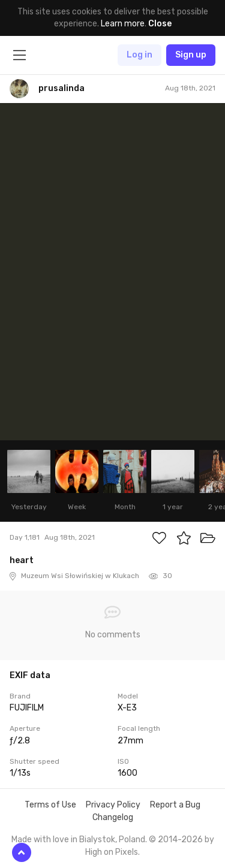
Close (160, 24)
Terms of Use (50, 805)
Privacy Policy (113, 805)
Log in (139, 55)
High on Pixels (112, 852)
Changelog (113, 817)
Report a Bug (175, 805)
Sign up (191, 55)
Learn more (123, 24)
